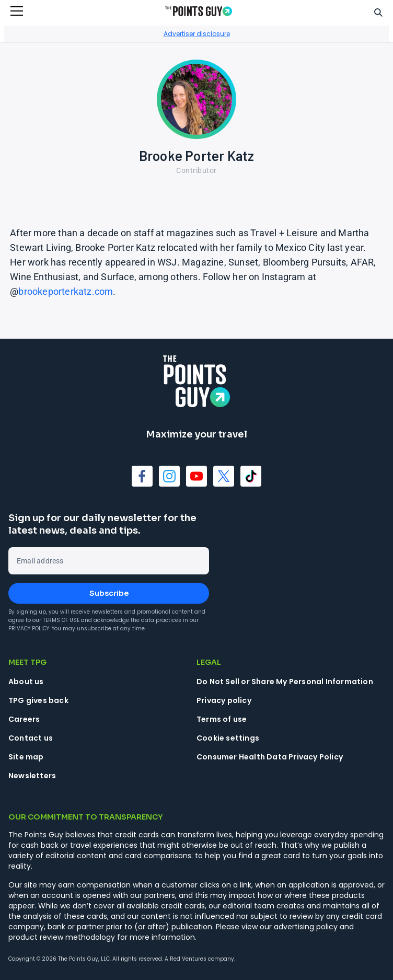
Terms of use (222, 719)
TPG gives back (38, 700)
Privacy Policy (29, 629)
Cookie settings (228, 738)
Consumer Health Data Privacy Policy (270, 757)
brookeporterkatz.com (66, 291)
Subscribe (109, 593)
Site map (26, 757)
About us (26, 682)
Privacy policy (224, 700)
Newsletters (32, 776)
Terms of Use (61, 620)
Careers (24, 719)
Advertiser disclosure (197, 34)
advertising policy (306, 927)
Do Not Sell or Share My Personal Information (285, 682)
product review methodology (62, 937)
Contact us (31, 738)
